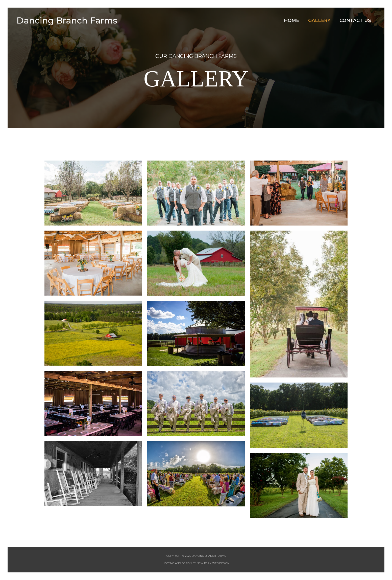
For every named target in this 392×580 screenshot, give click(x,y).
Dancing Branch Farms (68, 20)
